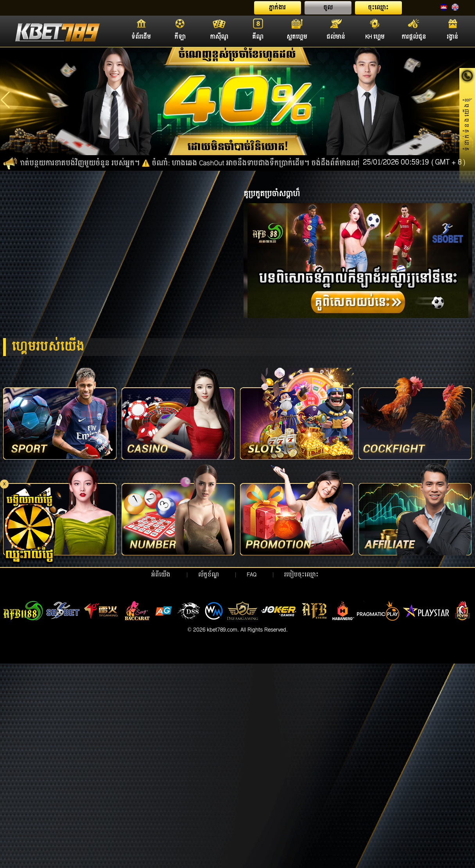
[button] (5, 100)
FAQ (252, 575)
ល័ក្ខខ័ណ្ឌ (209, 575)
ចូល (328, 8)
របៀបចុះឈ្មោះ (301, 575)
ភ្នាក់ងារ (277, 8)
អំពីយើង (161, 575)
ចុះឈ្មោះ (378, 8)
